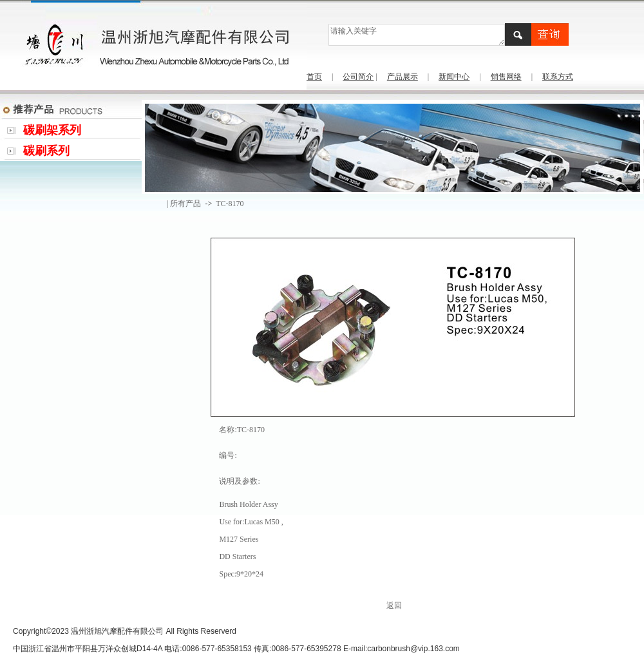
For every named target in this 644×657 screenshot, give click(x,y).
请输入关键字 (416, 35)
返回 (394, 605)
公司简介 (358, 77)
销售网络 (506, 77)
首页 (314, 77)
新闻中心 (454, 77)
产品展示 (402, 77)
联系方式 (558, 77)
